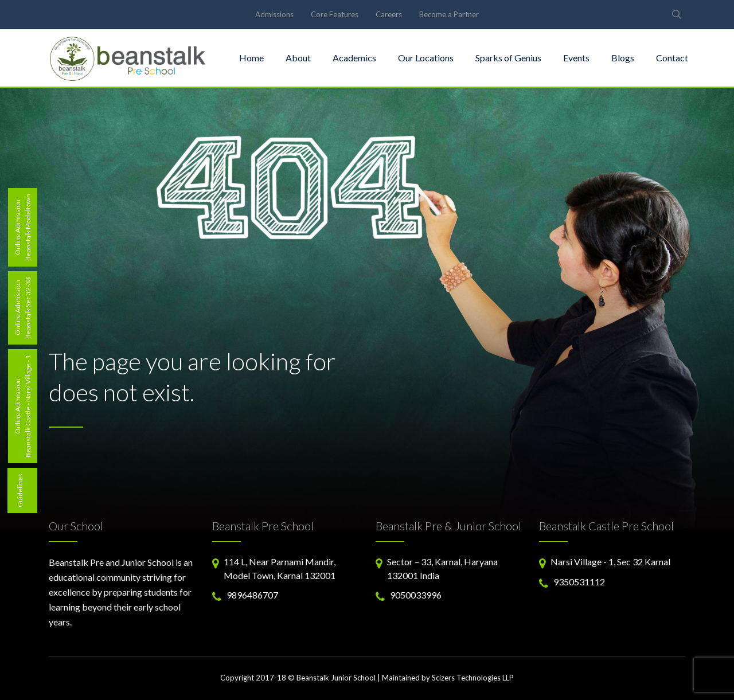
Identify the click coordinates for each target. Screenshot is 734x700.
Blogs (623, 58)
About (298, 58)
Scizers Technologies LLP (473, 678)
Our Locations (426, 58)
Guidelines (20, 490)
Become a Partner (449, 14)
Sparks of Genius (508, 58)
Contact (672, 58)
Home (251, 58)
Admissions (274, 14)
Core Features (335, 14)
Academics (354, 58)
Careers (389, 14)
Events (576, 58)
